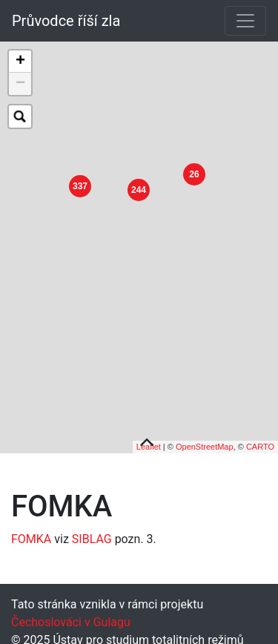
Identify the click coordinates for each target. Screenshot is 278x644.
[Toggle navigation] (245, 21)
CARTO (260, 443)
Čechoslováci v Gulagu (71, 618)
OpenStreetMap (205, 443)
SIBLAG (92, 535)
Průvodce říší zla (66, 21)
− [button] (20, 84)
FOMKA (31, 535)
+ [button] (20, 62)
